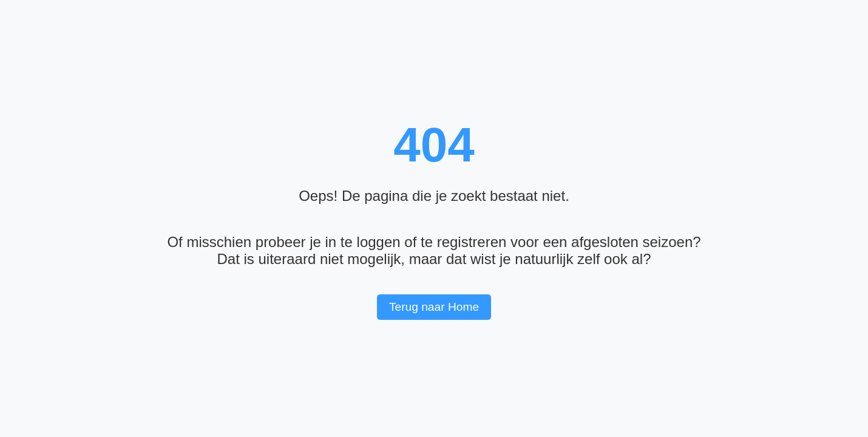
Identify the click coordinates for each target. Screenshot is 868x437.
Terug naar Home (434, 307)
